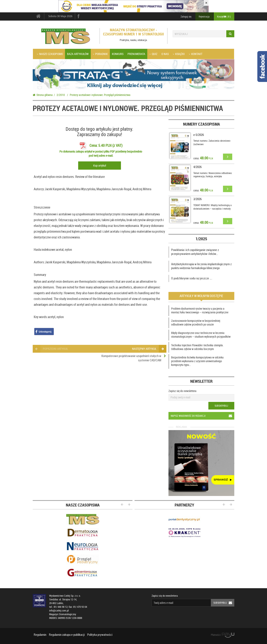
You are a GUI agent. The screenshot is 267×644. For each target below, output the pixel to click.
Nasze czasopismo (50, 54)
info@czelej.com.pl (59, 611)
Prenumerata (136, 54)
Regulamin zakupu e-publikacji (67, 635)
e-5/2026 (199, 135)
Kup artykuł (100, 165)
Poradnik (100, 54)
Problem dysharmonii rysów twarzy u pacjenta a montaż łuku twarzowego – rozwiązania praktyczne (200, 310)
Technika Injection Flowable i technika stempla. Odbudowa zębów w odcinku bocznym (197, 347)
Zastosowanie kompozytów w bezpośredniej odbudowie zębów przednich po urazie (196, 323)
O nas (165, 54)
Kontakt (196, 54)
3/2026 (197, 199)
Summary (40, 275)
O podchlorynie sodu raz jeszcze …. (192, 278)
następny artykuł (148, 349)
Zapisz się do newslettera (182, 391)
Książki (179, 54)
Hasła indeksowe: (45, 250)
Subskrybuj (221, 406)
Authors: (39, 262)
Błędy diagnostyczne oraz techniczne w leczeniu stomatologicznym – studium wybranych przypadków (201, 335)
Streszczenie (42, 207)
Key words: (41, 317)
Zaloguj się (186, 16)
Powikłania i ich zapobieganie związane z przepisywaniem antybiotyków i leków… (195, 252)
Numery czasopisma (201, 124)
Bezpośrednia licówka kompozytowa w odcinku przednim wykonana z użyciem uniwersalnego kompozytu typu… (197, 361)
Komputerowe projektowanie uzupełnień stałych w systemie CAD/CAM (131, 358)
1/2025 (201, 239)
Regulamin (40, 635)
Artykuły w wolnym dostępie (201, 296)
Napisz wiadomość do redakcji (203, 416)
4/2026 (197, 167)
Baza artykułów (78, 54)
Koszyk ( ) (224, 16)
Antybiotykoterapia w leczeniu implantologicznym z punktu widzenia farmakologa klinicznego (201, 266)
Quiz (153, 54)
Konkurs (118, 54)
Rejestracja (204, 16)
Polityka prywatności (100, 635)
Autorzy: (39, 189)
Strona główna (43, 95)
